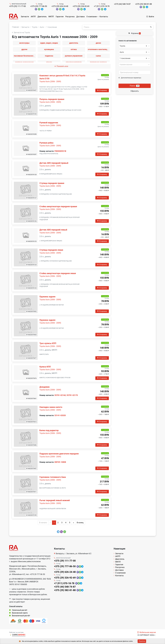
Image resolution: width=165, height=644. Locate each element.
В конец (80, 523)
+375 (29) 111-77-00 (17, 6)
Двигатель (42, 17)
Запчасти (25, 17)
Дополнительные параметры (130, 78)
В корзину (102, 90)
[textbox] (134, 65)
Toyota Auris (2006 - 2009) (50, 82)
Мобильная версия (147, 632)
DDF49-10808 (60, 462)
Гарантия (60, 17)
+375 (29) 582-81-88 (144, 4)
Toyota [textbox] (133, 46)
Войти (150, 17)
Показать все (61, 66)
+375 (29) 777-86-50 (39, 6)
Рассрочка (70, 17)
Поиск (135, 86)
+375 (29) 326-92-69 (81, 6)
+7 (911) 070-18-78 (102, 6)
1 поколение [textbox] (133, 58)
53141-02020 (60, 415)
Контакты (104, 17)
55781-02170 (72, 395)
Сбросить (135, 91)
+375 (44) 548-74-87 (122, 4)
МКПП (51, 17)
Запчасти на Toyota (21, 33)
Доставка (80, 17)
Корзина (135, 33)
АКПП (33, 17)
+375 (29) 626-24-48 (60, 6)
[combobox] (135, 46)
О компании (92, 17)
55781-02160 (60, 395)
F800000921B (60, 151)
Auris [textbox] (133, 52)
